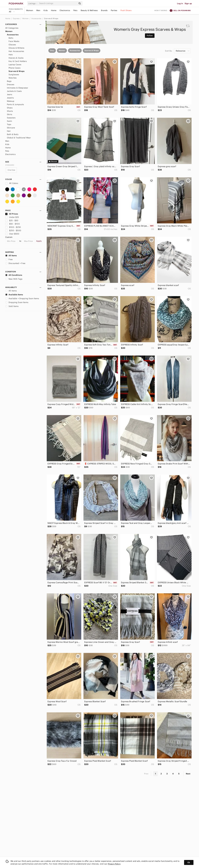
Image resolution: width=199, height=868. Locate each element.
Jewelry (10, 98)
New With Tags (14, 279)
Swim (10, 121)
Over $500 (12, 234)
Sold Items (12, 306)
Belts (11, 38)
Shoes (10, 108)
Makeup (11, 101)
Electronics (65, 10)
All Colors (12, 183)
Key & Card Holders (18, 61)
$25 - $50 (12, 220)
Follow (150, 36)
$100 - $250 (13, 227)
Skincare (11, 128)
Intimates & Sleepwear (17, 88)
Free (9, 259)
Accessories (37, 18)
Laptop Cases (15, 65)
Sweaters (11, 118)
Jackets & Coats (14, 91)
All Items (11, 256)
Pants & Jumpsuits (15, 104)
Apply (39, 241)
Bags (9, 81)
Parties (114, 10)
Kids (46, 10)
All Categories (12, 28)
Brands (104, 10)
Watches (13, 78)
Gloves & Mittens (16, 48)
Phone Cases (15, 68)
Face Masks (14, 41)
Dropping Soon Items (17, 302)
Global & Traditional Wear (19, 138)
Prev (146, 774)
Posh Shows (126, 10)
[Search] (58, 3)
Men (38, 10)
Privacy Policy (114, 864)
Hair (9, 131)
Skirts (10, 114)
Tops (9, 124)
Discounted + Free (15, 263)
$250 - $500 (13, 230)
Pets (75, 10)
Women (30, 10)
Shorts (10, 111)
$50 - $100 (13, 224)
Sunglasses (14, 75)
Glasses (12, 45)
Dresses (11, 84)
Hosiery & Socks (16, 58)
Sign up (188, 3)
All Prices (12, 214)
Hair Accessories (16, 51)
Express (16, 18)
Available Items (14, 295)
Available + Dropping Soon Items (22, 298)
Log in (180, 3)
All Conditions (14, 275)
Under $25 (12, 217)
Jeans (10, 94)
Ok (189, 862)
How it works (161, 10)
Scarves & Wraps (51, 18)
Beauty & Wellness (89, 10)
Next (188, 774)
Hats (11, 55)
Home (54, 10)
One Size (11, 170)
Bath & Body (13, 134)
